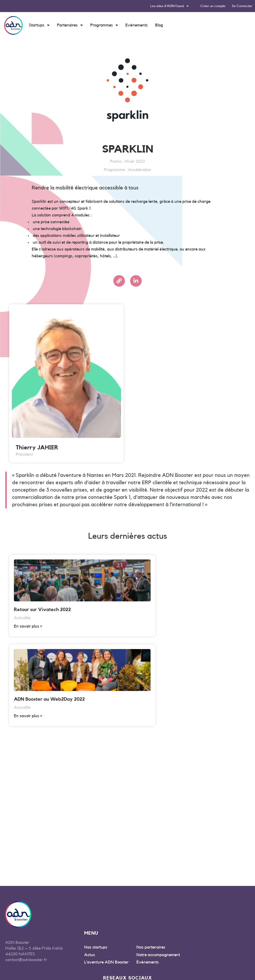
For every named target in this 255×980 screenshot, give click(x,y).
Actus (90, 865)
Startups (39, 25)
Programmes (104, 25)
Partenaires (70, 25)
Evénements (137, 25)
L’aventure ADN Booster (106, 873)
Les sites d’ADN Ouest (169, 6)
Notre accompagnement (158, 865)
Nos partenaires (151, 858)
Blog (159, 25)
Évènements (148, 873)
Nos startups (96, 858)
